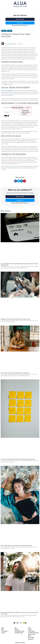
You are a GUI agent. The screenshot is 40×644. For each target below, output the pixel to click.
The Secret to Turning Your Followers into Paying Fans (15, 373)
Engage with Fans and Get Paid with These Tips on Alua (15, 319)
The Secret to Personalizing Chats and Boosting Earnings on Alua (18, 459)
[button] (16, 181)
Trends (10, 31)
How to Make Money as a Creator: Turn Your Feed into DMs (16, 546)
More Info (26, 26)
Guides (4, 31)
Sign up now (12, 168)
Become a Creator (20, 19)
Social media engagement (7, 91)
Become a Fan (20, 23)
